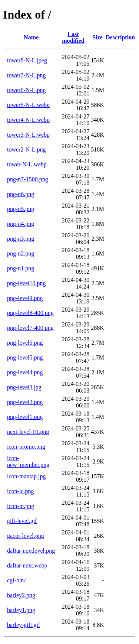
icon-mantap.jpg (26, 476)
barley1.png (21, 610)
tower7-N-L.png (26, 75)
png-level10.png (26, 283)
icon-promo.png (26, 447)
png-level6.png (25, 343)
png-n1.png (21, 268)
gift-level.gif (22, 521)
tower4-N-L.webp (28, 120)
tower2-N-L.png (26, 149)
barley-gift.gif (24, 625)
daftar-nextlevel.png (31, 551)
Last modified (73, 37)
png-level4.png (25, 372)
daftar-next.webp (27, 565)
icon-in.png (21, 506)
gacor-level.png (26, 536)
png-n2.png (21, 253)
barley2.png (21, 595)
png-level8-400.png (30, 313)
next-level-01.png (28, 432)
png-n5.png (21, 209)
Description (120, 37)
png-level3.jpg (24, 387)
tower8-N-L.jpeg (27, 60)
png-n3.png (21, 239)
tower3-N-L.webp (28, 135)
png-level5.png (25, 357)
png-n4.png (21, 224)
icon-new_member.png (28, 461)
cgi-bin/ (16, 580)
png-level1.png (25, 417)
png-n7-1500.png (28, 179)
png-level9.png (25, 298)
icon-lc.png (20, 491)
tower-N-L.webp (27, 164)
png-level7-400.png (30, 328)
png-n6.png (21, 194)
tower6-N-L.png (26, 90)
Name (31, 37)
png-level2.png (25, 402)
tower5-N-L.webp (28, 105)
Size (97, 37)
